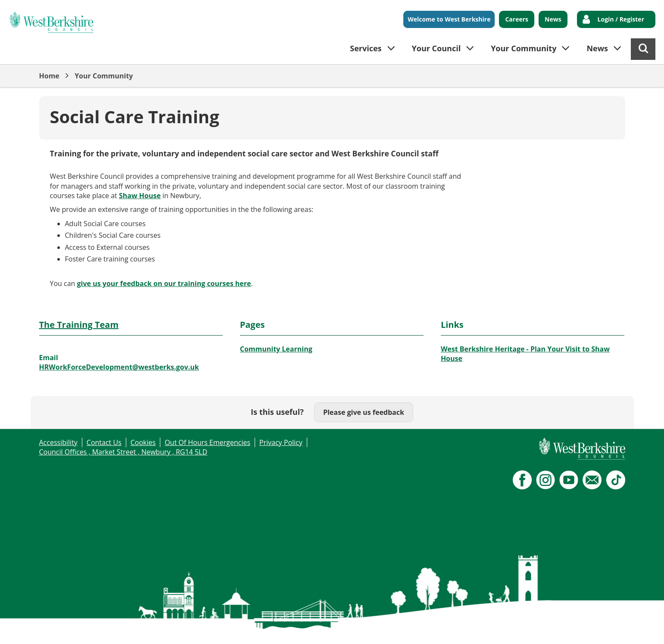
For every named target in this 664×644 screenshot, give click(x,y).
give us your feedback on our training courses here (164, 283)
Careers (517, 19)
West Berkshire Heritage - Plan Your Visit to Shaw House (525, 354)
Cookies (143, 442)
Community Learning (276, 349)
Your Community (104, 76)
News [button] (597, 48)
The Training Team (79, 325)
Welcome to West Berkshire (449, 19)
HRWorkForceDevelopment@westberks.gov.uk (119, 367)
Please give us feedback (364, 412)
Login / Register (621, 19)
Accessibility (58, 442)
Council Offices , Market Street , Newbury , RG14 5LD (123, 452)
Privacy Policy (281, 442)
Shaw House (140, 196)
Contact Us (104, 442)
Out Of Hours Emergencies (207, 442)
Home (49, 76)
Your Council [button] (436, 48)
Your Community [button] (524, 48)
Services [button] (366, 48)
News (553, 19)
